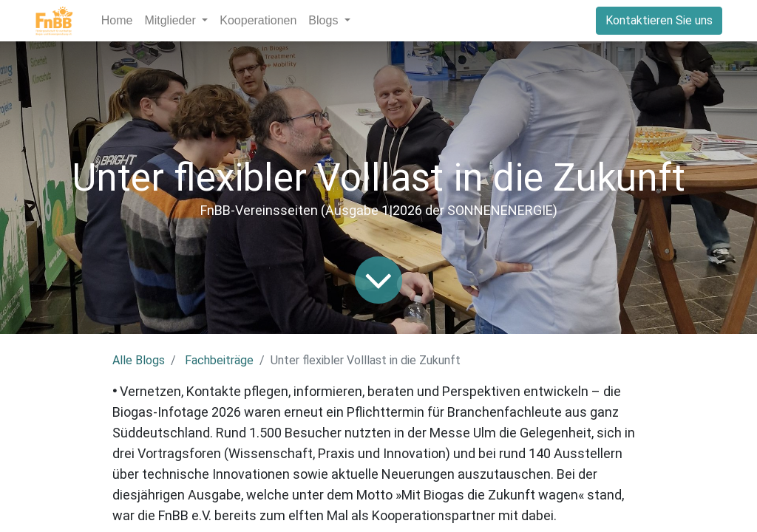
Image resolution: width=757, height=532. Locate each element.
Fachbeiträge (219, 360)
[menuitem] (117, 21)
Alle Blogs (139, 360)
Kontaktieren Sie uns (659, 20)
